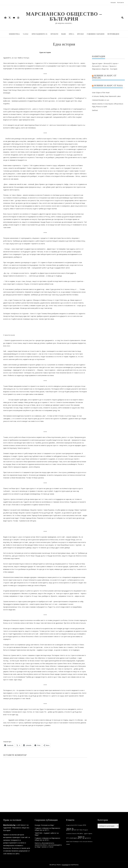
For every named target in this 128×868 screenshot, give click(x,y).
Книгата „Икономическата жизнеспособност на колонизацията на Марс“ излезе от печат (48, 845)
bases (68, 842)
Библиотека (14, 34)
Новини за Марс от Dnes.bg (104, 77)
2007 (75, 830)
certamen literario (71, 834)
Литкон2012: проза (110, 63)
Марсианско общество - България (105, 69)
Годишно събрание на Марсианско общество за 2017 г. (47, 829)
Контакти (120, 2)
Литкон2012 (96, 66)
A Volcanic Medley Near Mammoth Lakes (107, 96)
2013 (70, 829)
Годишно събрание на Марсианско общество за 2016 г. (47, 839)
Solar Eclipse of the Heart (101, 93)
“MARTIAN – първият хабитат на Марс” (47, 834)
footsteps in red (77, 842)
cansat (68, 844)
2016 (76, 825)
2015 (67, 838)
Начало (113, 2)
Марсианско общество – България (64, 16)
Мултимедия (113, 34)
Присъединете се (40, 34)
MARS (64, 34)
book (71, 842)
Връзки (80, 34)
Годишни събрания (96, 34)
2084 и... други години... (86, 834)
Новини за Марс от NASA (108, 86)
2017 (78, 830)
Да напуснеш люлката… (64, 23)
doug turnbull (70, 825)
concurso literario (87, 842)
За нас (26, 34)
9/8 (78, 834)
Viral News (65, 865)
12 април (80, 825)
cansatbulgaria (73, 838)
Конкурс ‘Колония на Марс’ (44, 825)
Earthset (95, 110)
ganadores (88, 838)
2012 (81, 837)
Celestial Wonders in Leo (101, 100)
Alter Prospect (84, 830)
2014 (84, 825)
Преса (71, 34)
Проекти (54, 34)
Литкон (105, 66)
